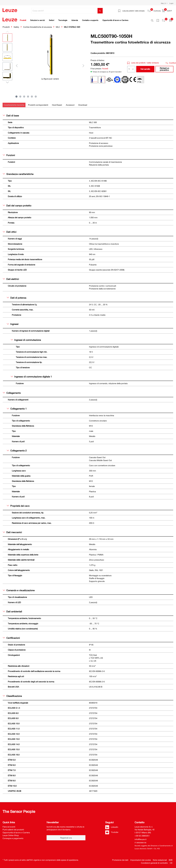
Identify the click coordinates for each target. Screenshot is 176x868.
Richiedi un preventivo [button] (164, 68)
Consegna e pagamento (13, 837)
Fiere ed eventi (9, 825)
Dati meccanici (12, 531)
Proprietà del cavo (18, 504)
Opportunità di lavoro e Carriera (16, 831)
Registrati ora (66, 836)
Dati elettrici (11, 278)
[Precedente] (17, 64)
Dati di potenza (17, 296)
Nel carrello (145, 68)
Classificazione (12, 695)
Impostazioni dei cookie (141, 859)
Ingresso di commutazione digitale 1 (31, 375)
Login (171, 3)
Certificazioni (11, 636)
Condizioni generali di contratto (154, 861)
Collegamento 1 (17, 407)
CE (171, 861)
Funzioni (9, 154)
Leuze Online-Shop (11, 834)
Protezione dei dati (120, 859)
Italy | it (164, 3)
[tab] (14, 104)
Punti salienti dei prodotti (13, 828)
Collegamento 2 (17, 449)
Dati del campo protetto (17, 204)
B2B (171, 859)
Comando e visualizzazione (19, 589)
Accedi (105, 67)
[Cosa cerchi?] (64, 11)
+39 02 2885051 (142, 834)
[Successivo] (83, 64)
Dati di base (11, 114)
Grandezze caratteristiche (18, 173)
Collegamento (12, 391)
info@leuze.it (140, 838)
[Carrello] (167, 11)
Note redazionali (160, 859)
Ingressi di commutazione (26, 338)
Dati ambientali (12, 610)
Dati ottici (10, 230)
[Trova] (100, 11)
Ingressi (13, 323)
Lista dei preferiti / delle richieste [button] (143, 61)
